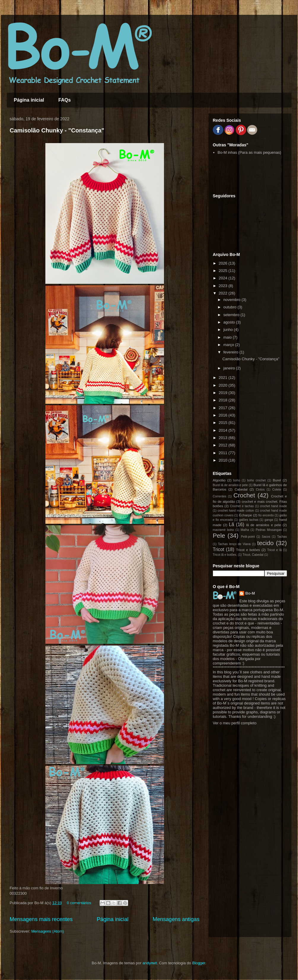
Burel (277, 480)
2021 (224, 378)
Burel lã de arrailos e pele (230, 485)
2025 (224, 271)
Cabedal (241, 489)
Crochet (244, 495)
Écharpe (246, 515)
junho (228, 330)
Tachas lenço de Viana (234, 544)
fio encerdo (266, 515)
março (229, 345)
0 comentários (79, 903)
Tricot (219, 549)
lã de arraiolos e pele (263, 525)
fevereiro (231, 352)
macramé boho (223, 530)
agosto (230, 322)
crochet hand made (274, 506)
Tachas (282, 537)
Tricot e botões (248, 550)
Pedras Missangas (269, 530)
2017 (224, 408)
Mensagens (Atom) (47, 931)
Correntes (220, 496)
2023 (224, 286)
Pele (219, 535)
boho (237, 480)
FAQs (65, 100)
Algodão (219, 480)
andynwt (149, 963)
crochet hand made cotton (236, 511)
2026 (224, 263)
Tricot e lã (274, 550)
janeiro (230, 368)
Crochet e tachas (242, 506)
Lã (231, 525)
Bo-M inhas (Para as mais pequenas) (250, 152)
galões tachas (249, 520)
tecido (265, 543)
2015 (224, 423)
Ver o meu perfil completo (235, 723)
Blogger (199, 963)
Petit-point (248, 537)
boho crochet (257, 480)
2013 (224, 438)
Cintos (260, 490)
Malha (245, 530)
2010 (224, 460)
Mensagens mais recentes (41, 919)
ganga (269, 520)
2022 (224, 293)
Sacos (266, 537)
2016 (224, 415)
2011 (224, 453)
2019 (224, 393)
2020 (224, 385)
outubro (230, 307)
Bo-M (250, 593)
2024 (224, 278)
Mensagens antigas (176, 919)
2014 (224, 430)
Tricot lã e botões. (225, 555)
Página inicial (29, 100)
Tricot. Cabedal (253, 555)
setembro (232, 315)
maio (228, 337)
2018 (224, 400)
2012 (224, 445)
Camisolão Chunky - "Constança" (57, 130)
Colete (277, 490)
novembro (232, 300)
